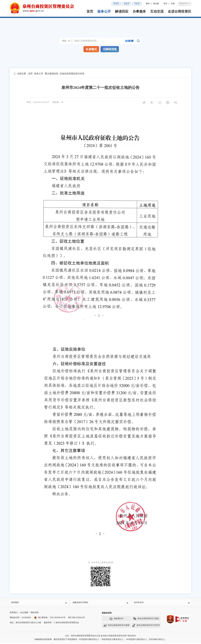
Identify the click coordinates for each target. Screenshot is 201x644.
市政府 (137, 4)
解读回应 (122, 11)
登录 (165, 4)
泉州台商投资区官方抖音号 (146, 627)
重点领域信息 (52, 74)
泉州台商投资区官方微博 (116, 627)
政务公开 (104, 11)
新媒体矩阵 (107, 614)
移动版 (156, 4)
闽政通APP (116, 620)
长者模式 (91, 49)
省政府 (127, 4)
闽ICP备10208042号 (76, 619)
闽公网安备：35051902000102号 (50, 619)
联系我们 (14, 614)
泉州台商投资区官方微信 (146, 620)
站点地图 (24, 614)
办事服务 (139, 11)
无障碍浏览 (110, 49)
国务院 (116, 4)
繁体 (148, 4)
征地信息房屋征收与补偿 (72, 74)
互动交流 (157, 11)
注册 (173, 4)
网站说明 (35, 614)
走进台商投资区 (180, 11)
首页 (90, 11)
